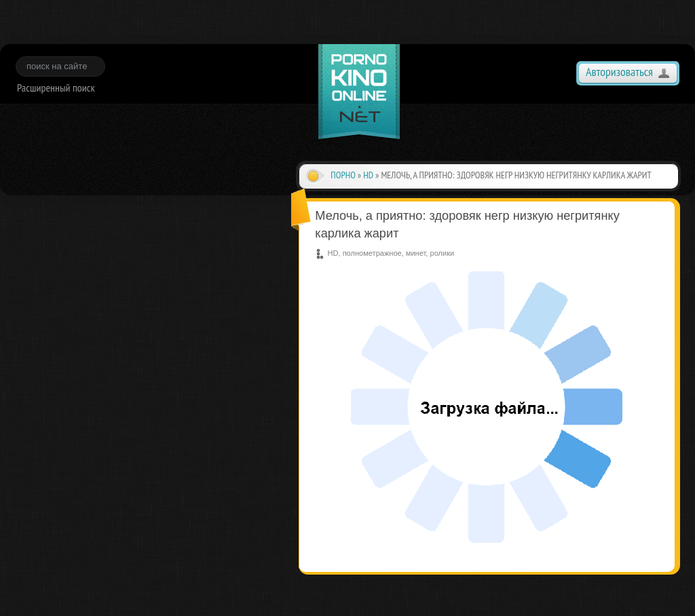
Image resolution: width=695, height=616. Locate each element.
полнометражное (372, 253)
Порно (343, 175)
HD (368, 175)
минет (416, 253)
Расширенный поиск (56, 88)
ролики (442, 253)
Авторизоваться (619, 72)
